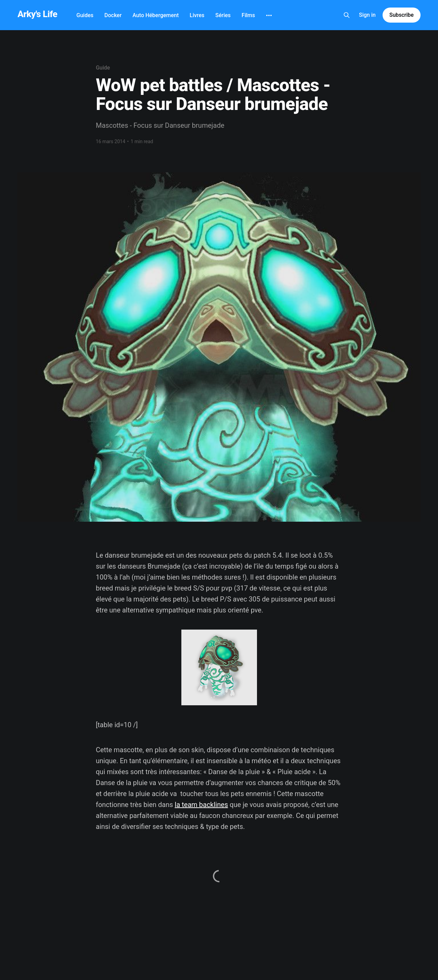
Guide (103, 68)
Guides (85, 15)
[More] (269, 15)
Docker (113, 15)
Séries (223, 15)
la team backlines (202, 805)
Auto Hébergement (156, 15)
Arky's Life (37, 14)
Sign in (367, 15)
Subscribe (402, 15)
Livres (197, 15)
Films (248, 15)
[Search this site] (347, 15)
